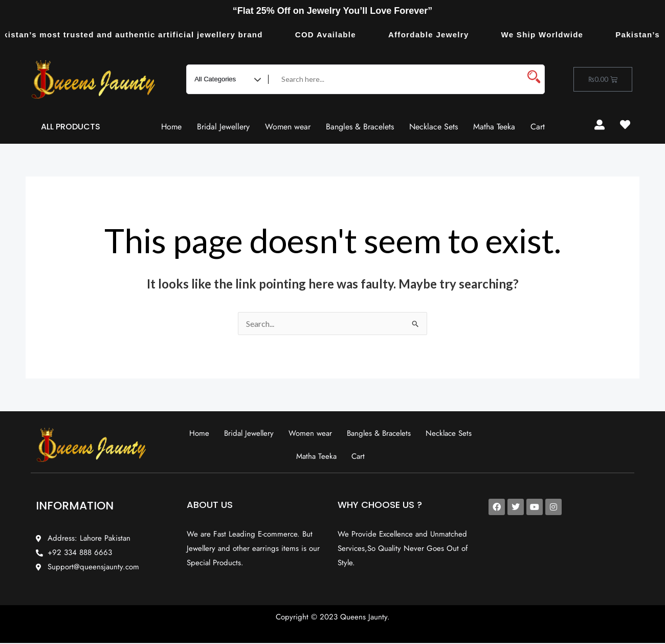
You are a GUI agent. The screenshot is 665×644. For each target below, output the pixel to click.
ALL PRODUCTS (71, 127)
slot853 (641, 144)
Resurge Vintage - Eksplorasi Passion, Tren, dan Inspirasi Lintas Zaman (651, 145)
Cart (538, 127)
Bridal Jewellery (223, 127)
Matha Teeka (494, 127)
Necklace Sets (434, 127)
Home (171, 127)
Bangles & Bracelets (360, 127)
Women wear (288, 127)
